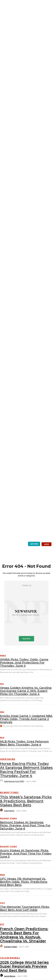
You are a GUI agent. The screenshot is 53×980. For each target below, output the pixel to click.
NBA (2, 712)
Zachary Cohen (11, 947)
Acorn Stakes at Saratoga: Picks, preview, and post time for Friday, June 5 (26, 854)
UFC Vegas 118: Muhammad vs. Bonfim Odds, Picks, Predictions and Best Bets (24, 882)
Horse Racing (8, 759)
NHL (2, 684)
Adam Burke (9, 811)
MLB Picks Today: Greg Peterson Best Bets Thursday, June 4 (24, 743)
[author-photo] (2, 781)
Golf (2, 903)
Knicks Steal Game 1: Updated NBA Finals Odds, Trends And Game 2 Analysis (26, 719)
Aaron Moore (10, 976)
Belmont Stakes (9, 793)
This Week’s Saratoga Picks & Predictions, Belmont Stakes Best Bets (26, 801)
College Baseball (10, 958)
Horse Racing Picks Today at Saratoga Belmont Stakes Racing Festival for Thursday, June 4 (26, 770)
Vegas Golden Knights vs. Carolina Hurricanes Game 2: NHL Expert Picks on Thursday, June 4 (26, 691)
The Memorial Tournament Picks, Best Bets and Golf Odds (25, 908)
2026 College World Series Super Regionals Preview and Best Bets (24, 966)
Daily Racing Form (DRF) (14, 781)
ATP (2, 924)
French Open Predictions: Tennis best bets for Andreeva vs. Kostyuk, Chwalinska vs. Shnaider (24, 935)
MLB (2, 738)
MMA (2, 875)
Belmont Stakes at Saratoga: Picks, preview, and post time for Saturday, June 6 (25, 825)
